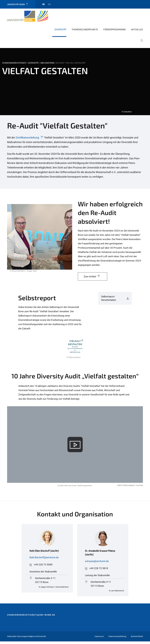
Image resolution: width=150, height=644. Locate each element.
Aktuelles (137, 29)
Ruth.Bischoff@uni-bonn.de (44, 557)
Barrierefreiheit (137, 636)
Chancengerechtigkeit (14, 63)
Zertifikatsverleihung (29, 138)
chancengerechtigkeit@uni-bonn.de (31, 615)
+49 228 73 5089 (43, 565)
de (43, 4)
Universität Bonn (18, 4)
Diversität (60, 29)
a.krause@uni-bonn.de (97, 561)
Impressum (99, 636)
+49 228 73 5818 (99, 568)
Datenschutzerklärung (117, 636)
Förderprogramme (115, 29)
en (49, 4)
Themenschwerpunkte (85, 29)
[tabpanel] (75, 82)
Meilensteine (47, 63)
